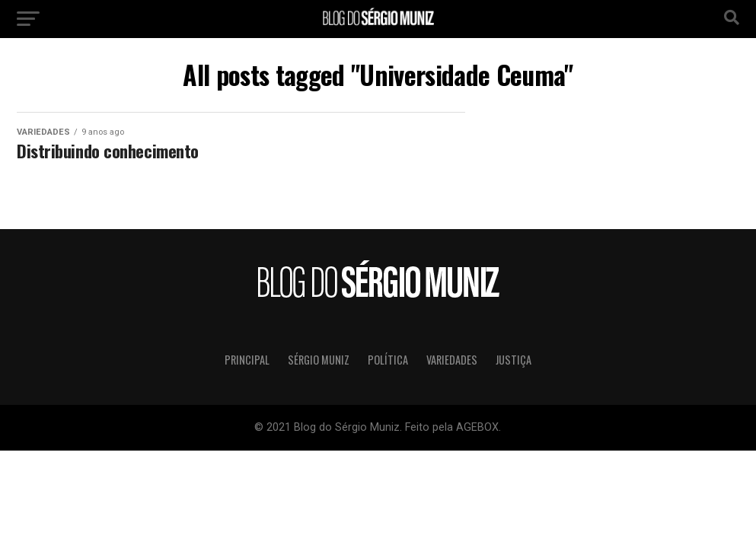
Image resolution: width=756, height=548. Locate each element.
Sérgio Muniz (319, 360)
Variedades (452, 360)
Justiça (514, 360)
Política (388, 360)
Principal (247, 360)
